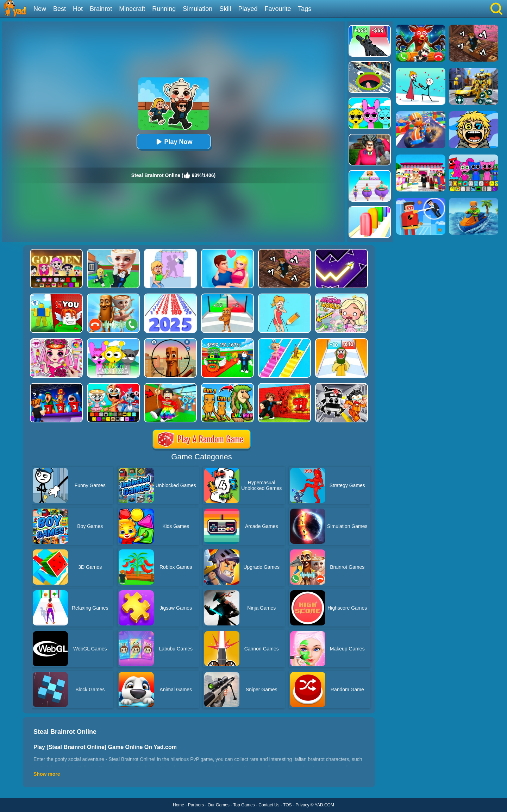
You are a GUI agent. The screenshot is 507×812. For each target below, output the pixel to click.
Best (60, 9)
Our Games (219, 805)
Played (248, 9)
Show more (47, 774)
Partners (196, 805)
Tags (305, 9)
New (40, 9)
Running (164, 9)
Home (179, 805)
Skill (225, 9)
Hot (78, 9)
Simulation (198, 9)
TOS (287, 805)
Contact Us (269, 805)
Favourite (278, 9)
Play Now (173, 142)
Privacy (302, 805)
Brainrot (101, 9)
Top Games (244, 805)
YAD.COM (324, 805)
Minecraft (132, 9)
